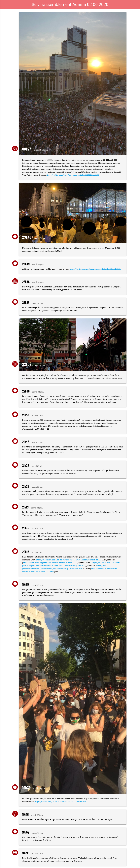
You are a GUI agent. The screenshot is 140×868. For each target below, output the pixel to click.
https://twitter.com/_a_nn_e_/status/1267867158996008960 (60, 802)
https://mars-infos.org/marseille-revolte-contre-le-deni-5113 (50, 563)
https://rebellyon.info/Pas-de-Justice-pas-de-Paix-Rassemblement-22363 (68, 560)
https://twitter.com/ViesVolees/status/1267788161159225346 (72, 175)
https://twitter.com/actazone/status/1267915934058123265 (95, 269)
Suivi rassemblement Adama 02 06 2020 (70, 4)
